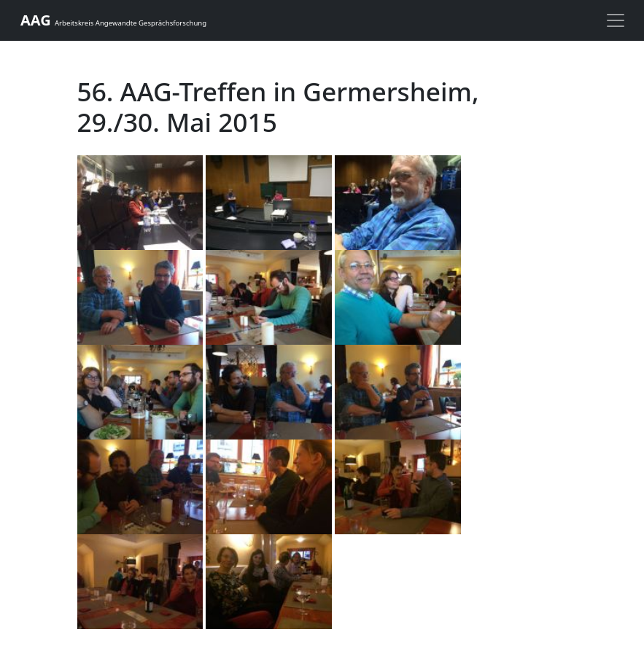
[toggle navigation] (616, 20)
